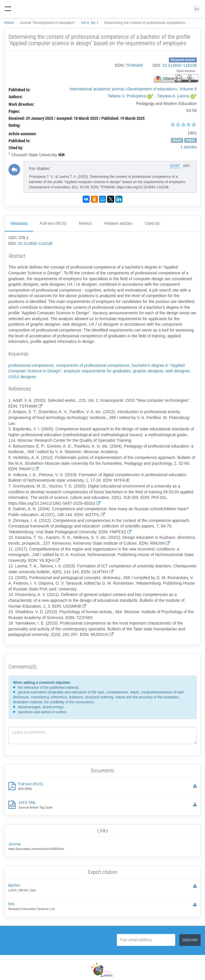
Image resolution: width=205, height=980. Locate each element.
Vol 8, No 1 (90, 23)
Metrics (85, 223)
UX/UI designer (22, 377)
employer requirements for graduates (98, 371)
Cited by (152, 223)
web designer (178, 371)
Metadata (19, 223)
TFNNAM (134, 65)
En (197, 9)
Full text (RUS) (53, 223)
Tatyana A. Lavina (173, 96)
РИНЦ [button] (190, 140)
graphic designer (148, 371)
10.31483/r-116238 (179, 65)
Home (9, 23)
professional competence (31, 365)
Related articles (118, 223)
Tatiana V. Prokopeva (127, 96)
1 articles (188, 147)
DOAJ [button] (177, 140)
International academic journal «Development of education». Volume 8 (133, 89)
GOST (175, 166)
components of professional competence (93, 365)
